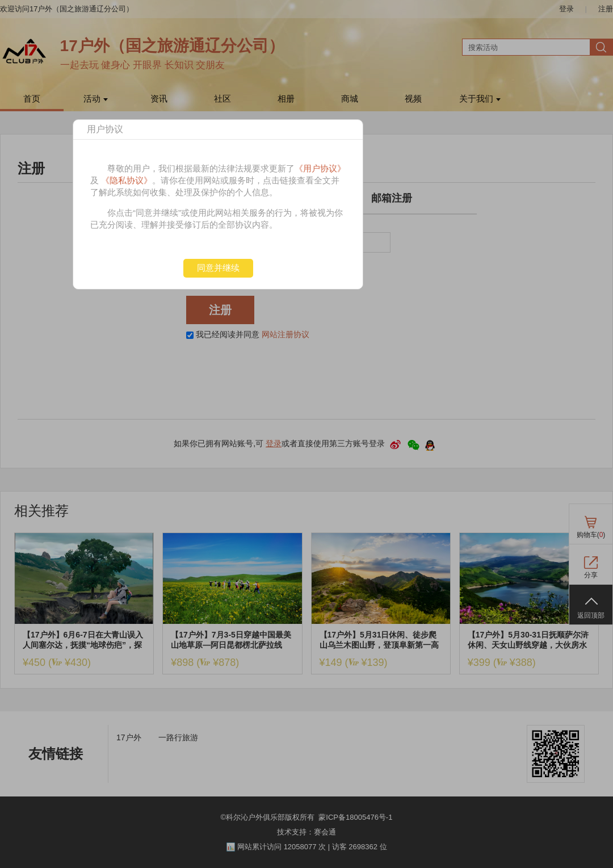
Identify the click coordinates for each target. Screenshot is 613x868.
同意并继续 (218, 268)
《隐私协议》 (127, 180)
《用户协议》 (320, 168)
